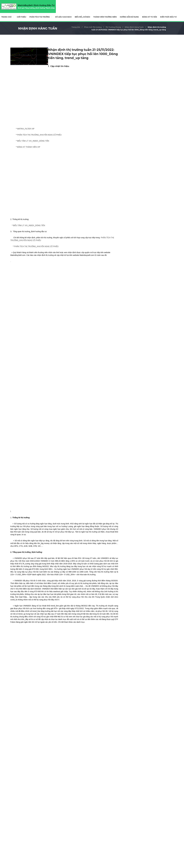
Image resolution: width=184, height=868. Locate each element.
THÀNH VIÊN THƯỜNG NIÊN (105, 17)
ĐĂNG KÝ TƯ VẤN (150, 17)
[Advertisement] (64, 826)
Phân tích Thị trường (40, 17)
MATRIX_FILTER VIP (26, 129)
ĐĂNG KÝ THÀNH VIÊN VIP (29, 147)
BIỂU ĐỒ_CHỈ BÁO (82, 17)
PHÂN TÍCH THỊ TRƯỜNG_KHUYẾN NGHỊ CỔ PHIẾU (39, 135)
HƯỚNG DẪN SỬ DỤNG (129, 17)
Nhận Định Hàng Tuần (134, 27)
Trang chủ (6, 17)
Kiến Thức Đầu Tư (168, 17)
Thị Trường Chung (113, 27)
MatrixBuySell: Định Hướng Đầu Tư (36, 5)
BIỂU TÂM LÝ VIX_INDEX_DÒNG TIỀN (33, 141)
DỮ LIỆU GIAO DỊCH (63, 17)
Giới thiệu (22, 17)
